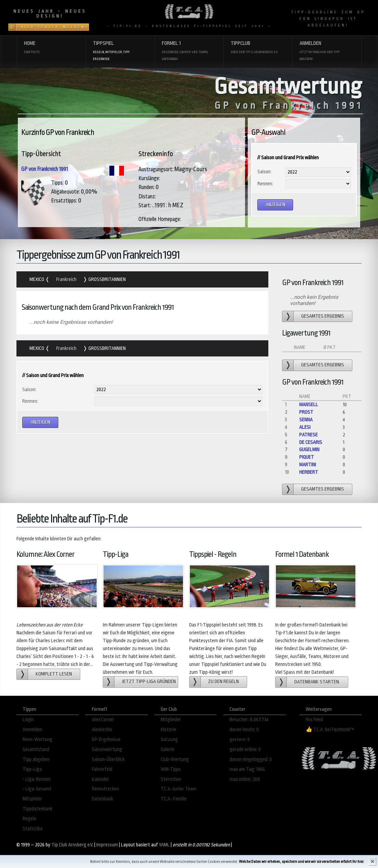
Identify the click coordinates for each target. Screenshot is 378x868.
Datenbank (102, 799)
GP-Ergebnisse (106, 740)
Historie (168, 730)
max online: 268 (245, 779)
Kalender (101, 779)
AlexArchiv (102, 730)
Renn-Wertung (38, 740)
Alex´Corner (103, 720)
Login (28, 720)
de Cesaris (311, 442)
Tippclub (258, 48)
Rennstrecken (105, 789)
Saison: (264, 172)
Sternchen (171, 779)
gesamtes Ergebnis (323, 316)
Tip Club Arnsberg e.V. (72, 845)
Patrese (308, 435)
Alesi (305, 427)
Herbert (309, 472)
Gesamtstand (36, 749)
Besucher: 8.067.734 (249, 720)
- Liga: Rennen (37, 779)
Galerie (168, 749)
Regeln (29, 819)
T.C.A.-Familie (174, 799)
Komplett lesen (54, 674)
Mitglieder (171, 720)
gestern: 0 (240, 740)
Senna (306, 420)
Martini (308, 465)
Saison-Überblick (108, 759)
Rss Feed (314, 720)
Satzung (169, 740)
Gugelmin (309, 450)
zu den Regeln (223, 682)
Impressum (107, 845)
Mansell (309, 405)
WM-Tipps (171, 769)
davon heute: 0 (244, 730)
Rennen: (265, 184)
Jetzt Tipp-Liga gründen (149, 682)
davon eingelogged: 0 (251, 759)
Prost (306, 412)
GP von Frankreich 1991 (45, 169)
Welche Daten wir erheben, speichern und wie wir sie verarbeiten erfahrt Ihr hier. (302, 862)
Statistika (33, 829)
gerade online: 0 (245, 749)
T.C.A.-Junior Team (179, 789)
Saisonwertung (107, 749)
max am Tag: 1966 (247, 769)
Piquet (307, 457)
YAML (164, 845)
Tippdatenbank (38, 809)
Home (51, 48)
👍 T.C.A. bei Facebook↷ (330, 730)
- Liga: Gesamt (37, 789)
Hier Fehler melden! (54, 27)
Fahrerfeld (102, 769)
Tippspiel (120, 51)
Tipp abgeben (36, 759)
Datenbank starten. (317, 682)
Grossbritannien (107, 279)
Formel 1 (189, 51)
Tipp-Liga (32, 769)
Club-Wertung (175, 759)
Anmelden (327, 51)
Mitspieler (32, 799)
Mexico (37, 279)
